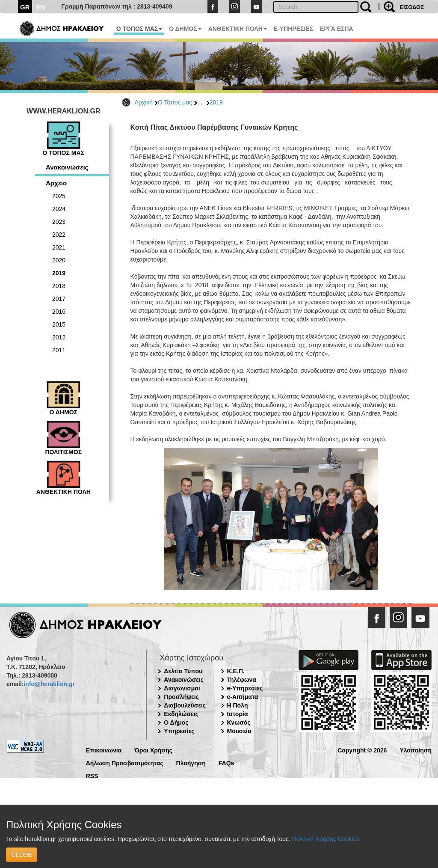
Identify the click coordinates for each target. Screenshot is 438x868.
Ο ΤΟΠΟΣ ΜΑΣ (139, 29)
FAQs (226, 762)
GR (25, 7)
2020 (59, 260)
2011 (59, 350)
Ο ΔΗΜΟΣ (185, 29)
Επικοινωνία (104, 750)
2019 (216, 102)
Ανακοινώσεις (67, 167)
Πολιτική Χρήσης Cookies (326, 839)
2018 (59, 286)
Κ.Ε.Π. (236, 671)
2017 (59, 299)
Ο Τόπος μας (175, 102)
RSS (92, 775)
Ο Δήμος (176, 722)
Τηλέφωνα (242, 680)
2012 (59, 337)
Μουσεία (239, 731)
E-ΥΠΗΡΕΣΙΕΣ (293, 29)
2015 (59, 324)
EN (41, 7)
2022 (59, 235)
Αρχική (144, 102)
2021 (59, 247)
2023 (59, 222)
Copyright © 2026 (362, 750)
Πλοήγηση (191, 762)
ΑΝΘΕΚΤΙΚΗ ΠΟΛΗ (238, 29)
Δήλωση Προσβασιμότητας (125, 762)
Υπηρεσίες (179, 731)
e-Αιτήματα (243, 697)
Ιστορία (238, 714)
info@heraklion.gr (49, 684)
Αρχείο (56, 183)
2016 (59, 312)
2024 (59, 209)
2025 (59, 196)
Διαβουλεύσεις (185, 705)
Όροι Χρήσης (153, 750)
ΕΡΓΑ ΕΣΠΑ (337, 29)
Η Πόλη (238, 705)
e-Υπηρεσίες (245, 688)
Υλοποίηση (416, 750)
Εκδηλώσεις (181, 714)
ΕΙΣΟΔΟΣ (412, 7)
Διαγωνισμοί (182, 688)
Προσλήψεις (181, 697)
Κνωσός (239, 722)
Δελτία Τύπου (183, 671)
